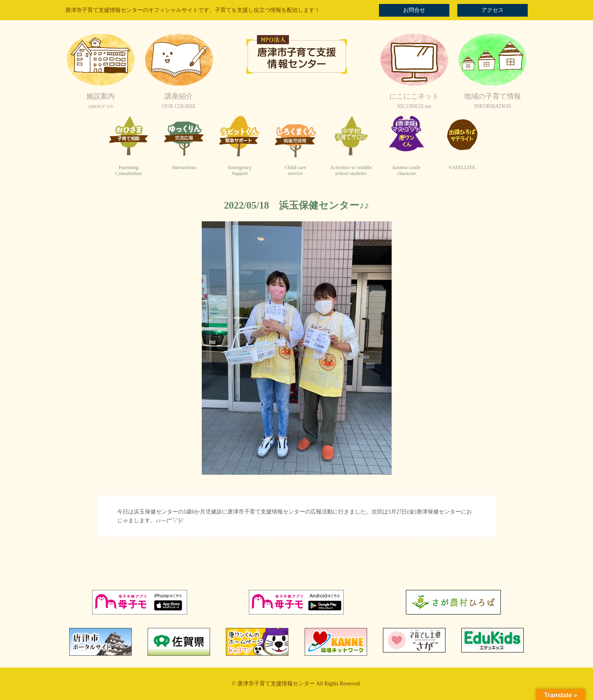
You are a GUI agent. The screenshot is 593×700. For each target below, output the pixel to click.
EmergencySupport (240, 170)
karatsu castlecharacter (406, 170)
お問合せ (414, 10)
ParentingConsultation (129, 170)
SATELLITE (462, 167)
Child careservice (296, 170)
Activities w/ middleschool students (351, 170)
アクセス (493, 10)
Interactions (184, 167)
